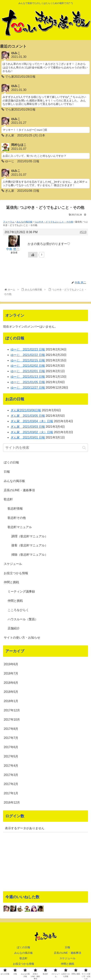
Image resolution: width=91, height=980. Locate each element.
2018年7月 (11, 673)
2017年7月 (11, 738)
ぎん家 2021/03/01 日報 (28, 437)
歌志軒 (8, 499)
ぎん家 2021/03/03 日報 (28, 427)
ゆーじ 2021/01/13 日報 (28, 377)
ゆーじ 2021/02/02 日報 (28, 366)
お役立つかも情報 (16, 573)
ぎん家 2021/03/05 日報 (28, 416)
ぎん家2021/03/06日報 (26, 410)
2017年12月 (12, 710)
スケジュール (13, 564)
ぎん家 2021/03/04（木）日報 (32, 421)
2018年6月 (11, 683)
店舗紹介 (14, 628)
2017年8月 (11, 729)
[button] (84, 448)
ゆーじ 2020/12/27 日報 (28, 388)
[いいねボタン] (33, 255)
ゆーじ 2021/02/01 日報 (28, 371)
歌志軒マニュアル (20, 527)
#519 (83, 232)
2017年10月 (12, 720)
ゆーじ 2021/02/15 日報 (28, 360)
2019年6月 (11, 664)
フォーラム (9, 222)
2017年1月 (11, 793)
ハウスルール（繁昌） (23, 619)
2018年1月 (11, 701)
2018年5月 (11, 692)
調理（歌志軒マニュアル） (30, 536)
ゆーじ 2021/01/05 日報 (28, 382)
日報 (7, 472)
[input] (45, 448)
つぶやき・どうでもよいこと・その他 (54, 222)
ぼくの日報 (11, 462)
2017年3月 (11, 775)
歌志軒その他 (17, 518)
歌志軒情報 (15, 509)
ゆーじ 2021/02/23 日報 (28, 349)
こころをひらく (18, 610)
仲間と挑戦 (11, 582)
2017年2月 (11, 784)
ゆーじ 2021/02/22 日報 (28, 355)
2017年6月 (11, 747)
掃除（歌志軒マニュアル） (30, 555)
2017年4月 (11, 766)
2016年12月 (12, 802)
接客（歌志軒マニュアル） (30, 545)
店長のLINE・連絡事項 (19, 490)
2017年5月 (11, 756)
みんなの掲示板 (24, 222)
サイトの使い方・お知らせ (22, 638)
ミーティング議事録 (21, 591)
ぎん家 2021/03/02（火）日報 (32, 432)
